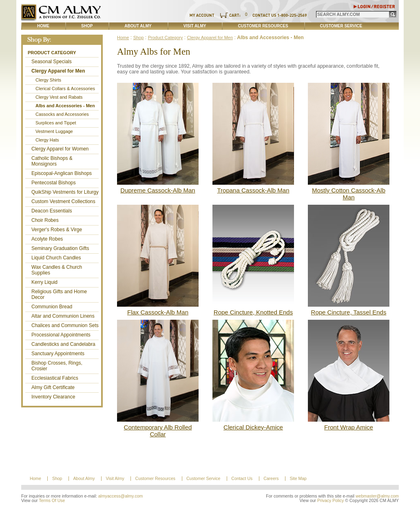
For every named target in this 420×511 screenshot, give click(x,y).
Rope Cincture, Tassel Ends (349, 312)
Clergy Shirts (48, 80)
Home (43, 26)
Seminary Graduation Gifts (60, 248)
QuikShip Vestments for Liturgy (65, 192)
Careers (271, 479)
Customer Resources (263, 26)
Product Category (52, 53)
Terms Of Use (52, 501)
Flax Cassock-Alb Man (158, 312)
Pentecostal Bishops (54, 183)
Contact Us (242, 479)
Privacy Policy (330, 501)
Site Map (298, 479)
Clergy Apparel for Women (60, 149)
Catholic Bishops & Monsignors (52, 161)
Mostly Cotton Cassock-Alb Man (349, 194)
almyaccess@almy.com (121, 496)
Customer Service (341, 26)
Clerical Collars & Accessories (65, 88)
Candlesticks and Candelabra (63, 344)
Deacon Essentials (52, 211)
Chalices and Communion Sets (65, 325)
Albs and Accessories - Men (65, 106)
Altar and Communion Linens (63, 316)
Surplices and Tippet (56, 123)
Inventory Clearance (53, 397)
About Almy (138, 26)
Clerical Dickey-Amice (253, 427)
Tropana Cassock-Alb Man (253, 190)
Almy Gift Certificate (53, 387)
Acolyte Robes (47, 239)
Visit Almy (195, 26)
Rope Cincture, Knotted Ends (253, 312)
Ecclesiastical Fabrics (55, 378)
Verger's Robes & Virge (57, 230)
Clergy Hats (47, 140)
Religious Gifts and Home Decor (59, 294)
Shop (87, 26)
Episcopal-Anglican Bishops (62, 173)
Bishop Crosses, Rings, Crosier (57, 366)
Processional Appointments (61, 335)
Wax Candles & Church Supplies (57, 270)
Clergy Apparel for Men (58, 71)
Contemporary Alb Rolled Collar (158, 431)
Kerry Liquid (44, 282)
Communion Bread (52, 307)
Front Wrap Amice (349, 427)
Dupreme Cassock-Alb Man (158, 190)
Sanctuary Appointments (58, 354)
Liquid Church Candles (56, 258)
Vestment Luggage (54, 131)
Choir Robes (45, 220)
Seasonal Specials (52, 62)
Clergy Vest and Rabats (59, 97)
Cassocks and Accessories (62, 114)
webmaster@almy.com (377, 496)
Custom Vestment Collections (63, 201)
